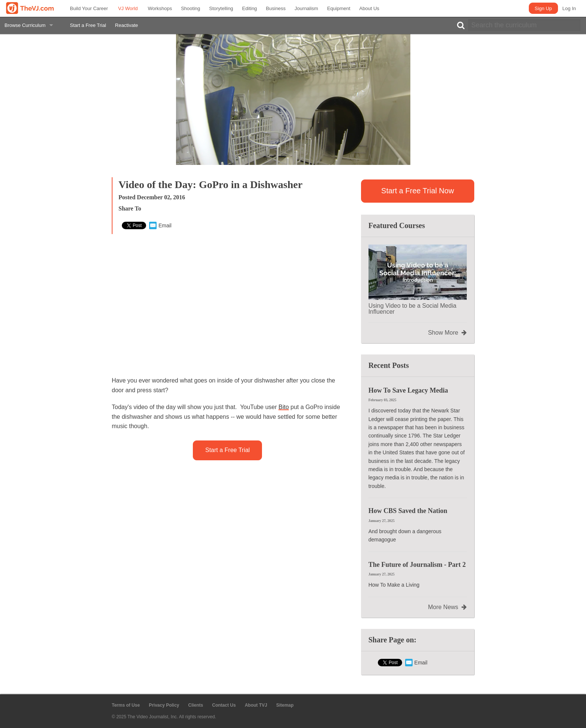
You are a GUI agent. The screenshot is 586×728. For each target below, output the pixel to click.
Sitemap (285, 705)
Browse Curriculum (25, 25)
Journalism (306, 8)
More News (447, 607)
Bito (284, 407)
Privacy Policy (164, 705)
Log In (569, 8)
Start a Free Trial (88, 25)
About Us (369, 8)
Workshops (160, 8)
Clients (196, 705)
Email (160, 225)
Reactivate (127, 25)
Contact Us (224, 705)
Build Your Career (89, 8)
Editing (250, 8)
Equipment (339, 8)
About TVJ (256, 705)
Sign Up (543, 8)
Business (276, 8)
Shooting (190, 8)
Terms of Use (126, 705)
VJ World (128, 8)
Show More (447, 333)
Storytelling (221, 8)
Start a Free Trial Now (418, 191)
